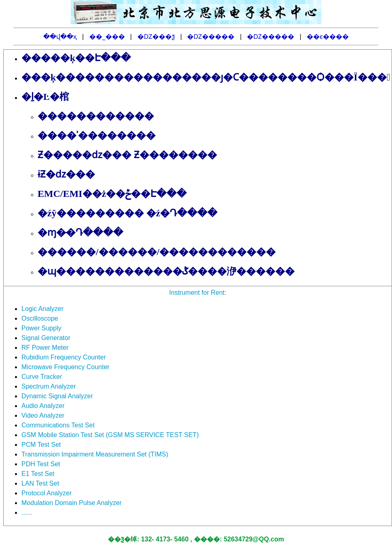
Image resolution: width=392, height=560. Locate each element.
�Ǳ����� (211, 37)
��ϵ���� (328, 37)
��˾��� (107, 37)
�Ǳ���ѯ (156, 37)
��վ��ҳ (60, 37)
